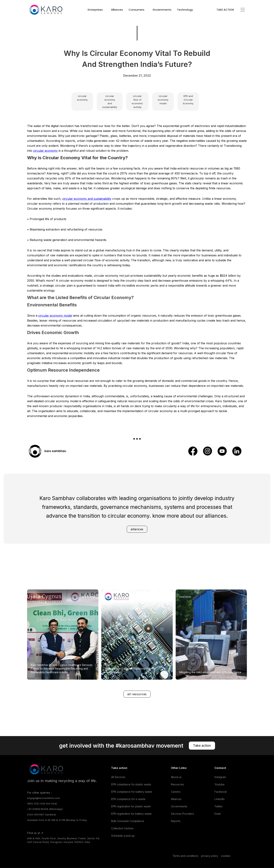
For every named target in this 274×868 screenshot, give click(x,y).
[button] (97, 10)
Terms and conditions (185, 856)
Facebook (221, 792)
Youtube (220, 784)
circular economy (45, 151)
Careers (176, 792)
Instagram (220, 777)
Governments (162, 10)
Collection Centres (122, 828)
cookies (226, 856)
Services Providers (182, 814)
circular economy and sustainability (87, 199)
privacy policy (210, 856)
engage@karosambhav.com (43, 798)
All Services (118, 777)
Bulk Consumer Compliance (128, 821)
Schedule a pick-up (123, 836)
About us (176, 777)
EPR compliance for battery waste (132, 792)
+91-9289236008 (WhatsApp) (45, 809)
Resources (177, 784)
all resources (137, 694)
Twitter (219, 806)
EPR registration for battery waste (131, 814)
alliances (137, 529)
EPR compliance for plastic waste (131, 784)
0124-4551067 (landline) (42, 815)
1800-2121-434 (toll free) (42, 804)
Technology (185, 10)
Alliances (117, 10)
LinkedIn (220, 799)
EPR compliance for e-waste (128, 799)
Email (217, 814)
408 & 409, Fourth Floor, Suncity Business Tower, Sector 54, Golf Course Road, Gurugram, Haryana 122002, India (64, 840)
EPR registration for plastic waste (131, 806)
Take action (202, 746)
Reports (176, 821)
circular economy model (55, 316)
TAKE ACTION (225, 10)
